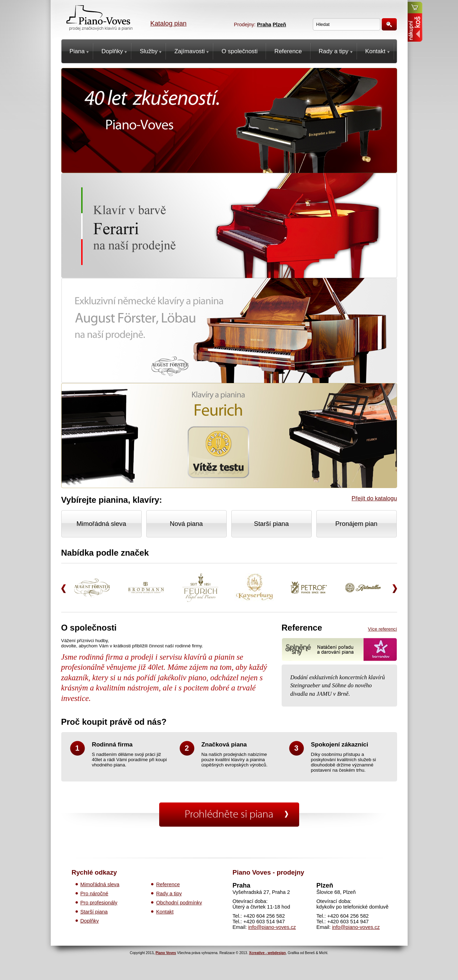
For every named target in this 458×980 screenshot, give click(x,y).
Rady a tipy (169, 894)
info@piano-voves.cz (272, 927)
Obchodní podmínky (179, 903)
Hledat (389, 24)
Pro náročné (94, 894)
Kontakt (165, 912)
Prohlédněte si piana (229, 814)
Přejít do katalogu (374, 498)
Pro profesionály (99, 903)
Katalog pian (169, 23)
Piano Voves (166, 953)
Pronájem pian (356, 524)
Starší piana (272, 524)
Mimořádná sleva (101, 524)
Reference (168, 884)
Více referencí (383, 629)
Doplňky (90, 921)
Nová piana (186, 524)
